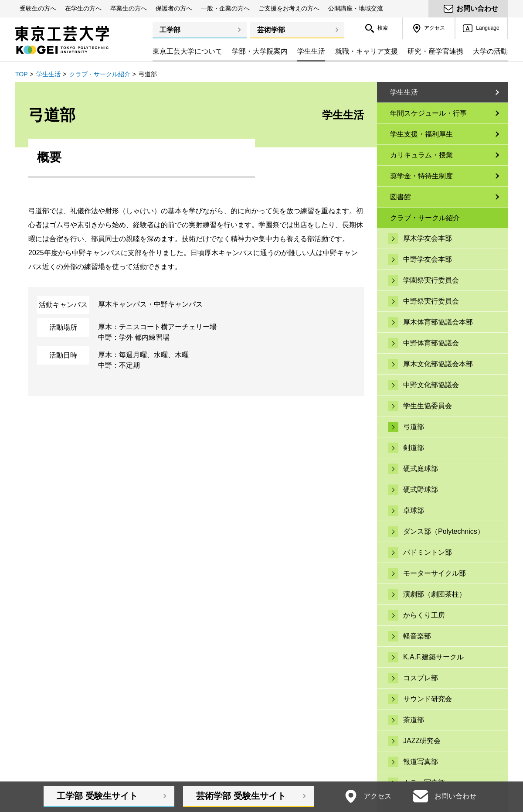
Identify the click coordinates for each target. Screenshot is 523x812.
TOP (22, 74)
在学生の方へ (83, 8)
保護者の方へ (174, 8)
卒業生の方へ (129, 8)
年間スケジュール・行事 (428, 113)
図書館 (401, 197)
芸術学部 (271, 30)
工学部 (170, 30)
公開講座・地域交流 (356, 8)
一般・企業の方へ (225, 8)
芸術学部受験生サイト (241, 796)
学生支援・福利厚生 (421, 134)
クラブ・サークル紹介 (100, 74)
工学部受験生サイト (97, 796)
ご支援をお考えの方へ (289, 8)
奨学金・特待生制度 (421, 176)
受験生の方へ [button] (38, 8)
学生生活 (48, 74)
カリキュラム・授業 (421, 155)
